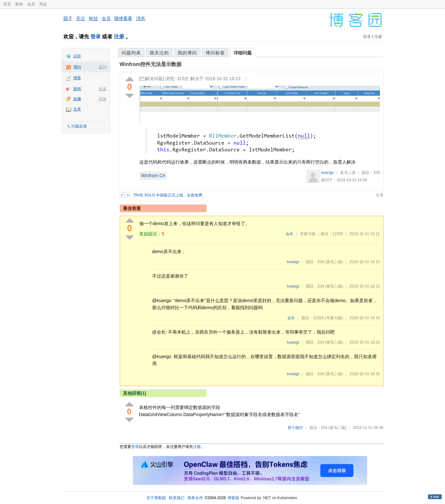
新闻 (19, 4)
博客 (77, 78)
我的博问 (187, 53)
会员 (31, 4)
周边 (43, 4)
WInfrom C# (153, 176)
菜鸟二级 (348, 173)
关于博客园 (156, 498)
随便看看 (123, 18)
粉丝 (93, 18)
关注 (80, 18)
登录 (96, 37)
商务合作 (195, 498)
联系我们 (177, 498)
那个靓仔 (295, 428)
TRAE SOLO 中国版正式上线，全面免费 (168, 195)
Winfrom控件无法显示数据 (151, 64)
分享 (380, 195)
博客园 (233, 498)
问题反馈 (79, 126)
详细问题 (243, 53)
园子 (68, 18)
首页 (7, 4)
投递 (103, 89)
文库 (77, 109)
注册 (119, 37)
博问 (77, 67)
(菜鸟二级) (334, 262)
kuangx (327, 173)
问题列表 (131, 53)
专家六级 (308, 234)
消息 (141, 18)
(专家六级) (334, 318)
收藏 (77, 99)
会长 (290, 234)
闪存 (77, 56)
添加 (103, 99)
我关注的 (159, 53)
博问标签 (215, 53)
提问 (103, 67)
